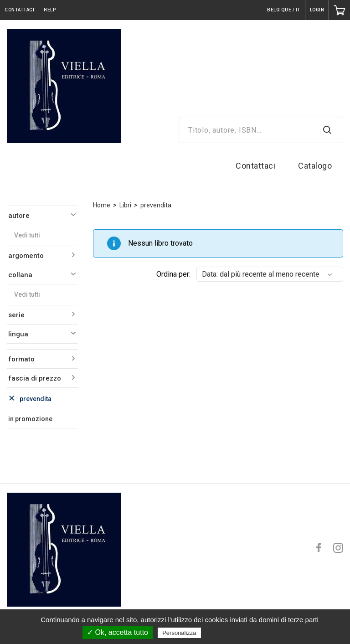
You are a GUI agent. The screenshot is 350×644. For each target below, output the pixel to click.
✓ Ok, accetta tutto (118, 632)
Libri (125, 205)
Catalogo (315, 166)
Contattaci (255, 166)
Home (102, 205)
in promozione (30, 419)
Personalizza (179, 633)
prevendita (156, 205)
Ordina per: (173, 274)
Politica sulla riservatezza (241, 633)
